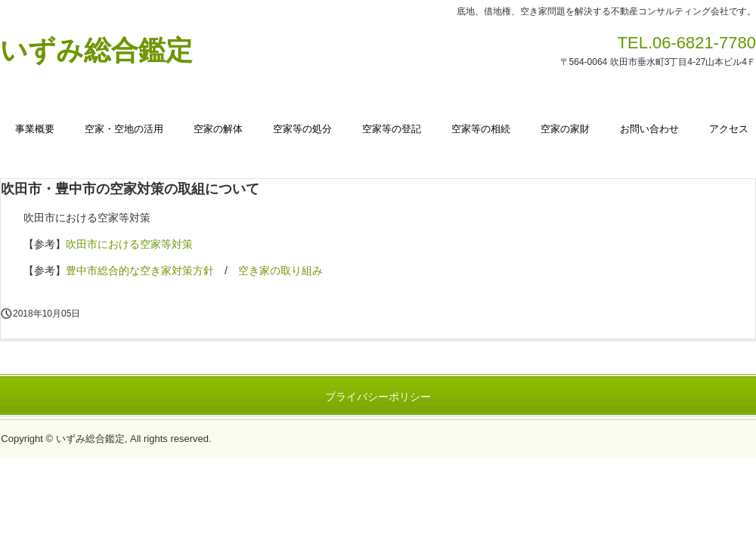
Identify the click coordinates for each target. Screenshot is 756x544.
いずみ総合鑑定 (96, 51)
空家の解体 (218, 129)
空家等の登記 (392, 129)
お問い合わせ (649, 129)
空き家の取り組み (280, 270)
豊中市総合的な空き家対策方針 (140, 270)
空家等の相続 (481, 129)
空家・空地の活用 (124, 129)
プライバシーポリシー (378, 397)
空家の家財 (565, 129)
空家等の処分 (302, 129)
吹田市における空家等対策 (129, 244)
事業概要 (35, 129)
